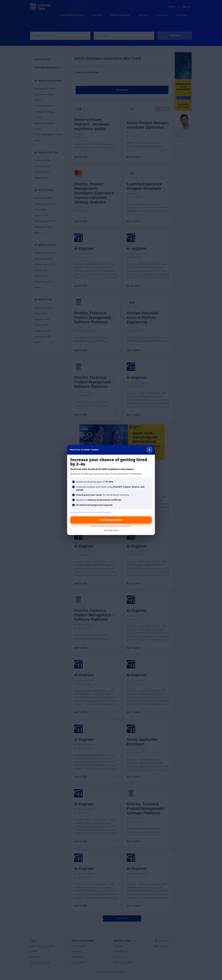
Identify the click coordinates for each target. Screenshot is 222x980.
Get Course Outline (111, 520)
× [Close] (150, 450)
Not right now (111, 530)
